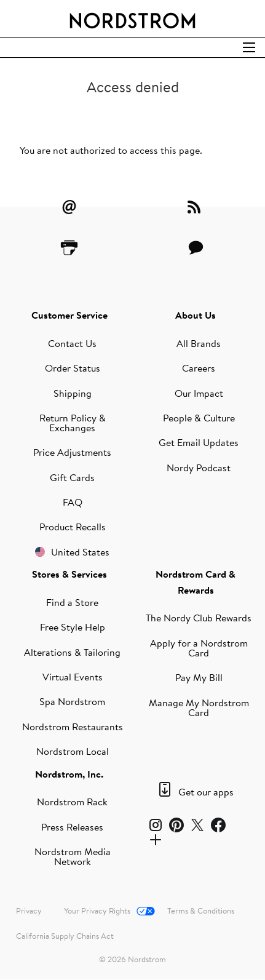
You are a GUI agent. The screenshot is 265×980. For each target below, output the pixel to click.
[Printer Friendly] (69, 247)
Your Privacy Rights (97, 910)
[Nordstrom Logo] (133, 18)
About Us (196, 315)
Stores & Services (69, 574)
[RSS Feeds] (196, 207)
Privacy (29, 910)
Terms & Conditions (201, 910)
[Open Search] (249, 47)
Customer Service (69, 315)
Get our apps (206, 792)
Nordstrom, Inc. (69, 774)
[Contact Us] (196, 247)
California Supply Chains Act (65, 936)
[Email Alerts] (69, 207)
